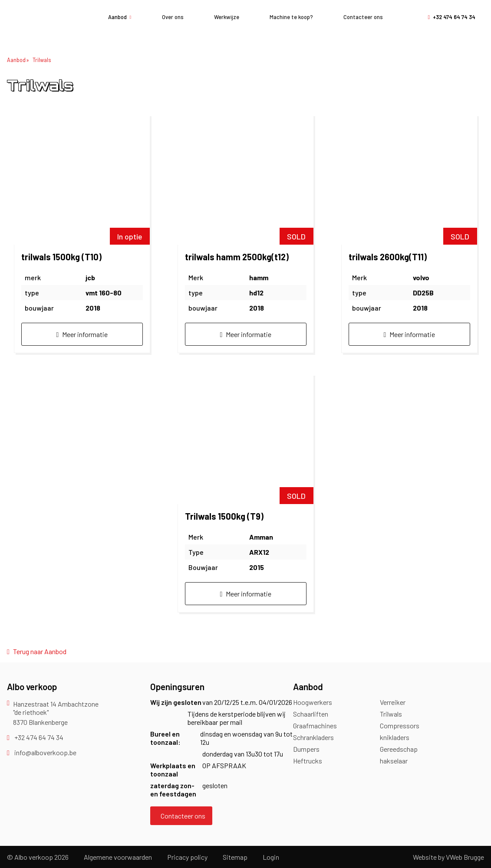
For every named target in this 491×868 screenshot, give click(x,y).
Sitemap (235, 857)
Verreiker (393, 702)
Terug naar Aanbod (37, 651)
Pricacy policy (187, 857)
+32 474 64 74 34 (451, 17)
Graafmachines (315, 726)
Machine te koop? (291, 17)
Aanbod (120, 17)
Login (271, 857)
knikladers (395, 737)
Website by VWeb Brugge (448, 857)
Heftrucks (308, 761)
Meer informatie (82, 334)
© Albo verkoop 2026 (38, 857)
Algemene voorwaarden (118, 857)
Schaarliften (311, 714)
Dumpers (306, 749)
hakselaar (394, 761)
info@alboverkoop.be (42, 752)
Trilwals (42, 60)
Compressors (400, 726)
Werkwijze (227, 17)
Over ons (173, 17)
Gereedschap (399, 749)
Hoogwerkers (313, 702)
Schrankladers (313, 737)
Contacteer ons (363, 17)
